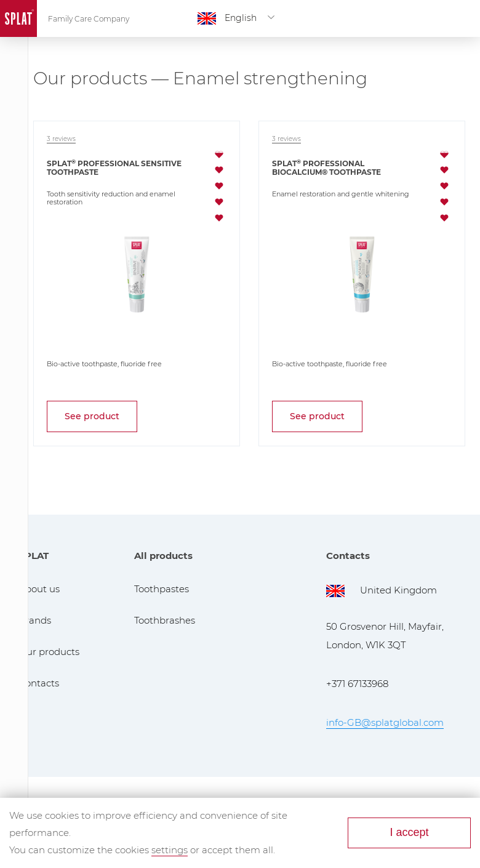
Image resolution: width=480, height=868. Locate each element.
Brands (35, 620)
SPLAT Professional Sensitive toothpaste (114, 168)
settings (170, 850)
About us (39, 589)
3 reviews (61, 139)
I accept (409, 832)
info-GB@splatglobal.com (385, 722)
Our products (49, 652)
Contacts (39, 683)
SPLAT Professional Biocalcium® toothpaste (326, 168)
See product (92, 416)
